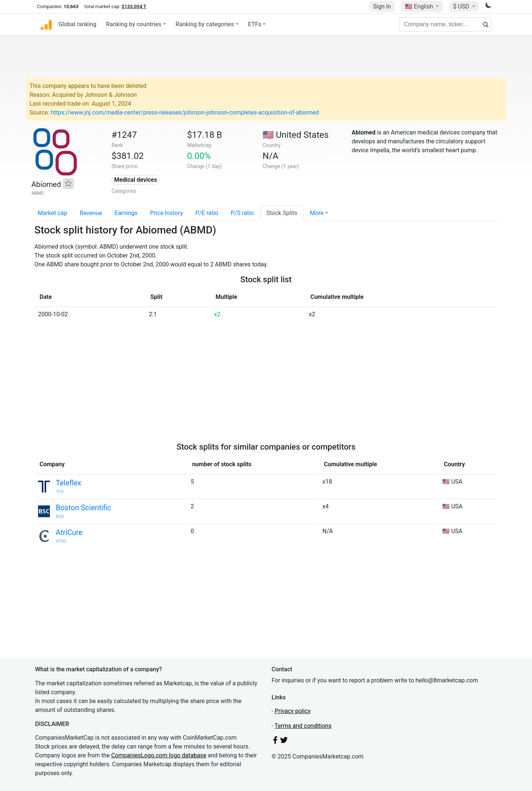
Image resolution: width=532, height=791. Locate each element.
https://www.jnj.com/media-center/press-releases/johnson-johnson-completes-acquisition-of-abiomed (185, 112)
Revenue (91, 213)
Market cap (52, 213)
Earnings (126, 213)
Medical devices (136, 180)
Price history (166, 213)
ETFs (255, 24)
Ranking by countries (134, 24)
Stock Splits (282, 213)
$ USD (462, 6)
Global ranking (77, 24)
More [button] (317, 213)
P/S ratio (242, 213)
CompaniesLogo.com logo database (159, 755)
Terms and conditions (303, 726)
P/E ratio (207, 213)
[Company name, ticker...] (445, 24)
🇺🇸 (420, 6)
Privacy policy (293, 711)
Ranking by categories (205, 24)
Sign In (382, 6)
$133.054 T (134, 6)
